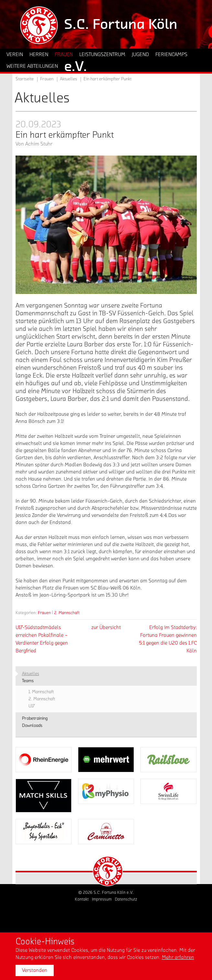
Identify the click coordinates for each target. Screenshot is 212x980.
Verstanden (35, 970)
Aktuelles (68, 79)
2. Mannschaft (67, 613)
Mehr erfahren (178, 957)
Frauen (44, 613)
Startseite (25, 79)
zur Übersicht (106, 627)
